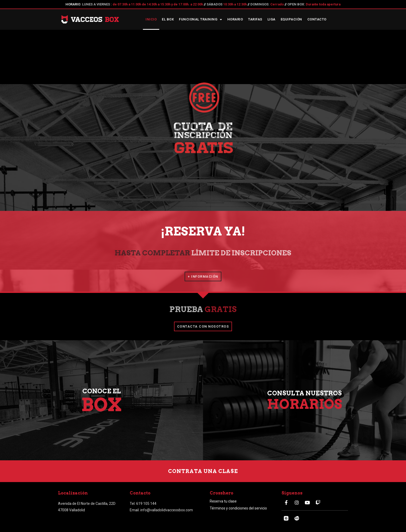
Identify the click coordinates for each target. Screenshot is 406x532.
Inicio (151, 19)
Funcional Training (201, 20)
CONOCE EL (102, 391)
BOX (102, 405)
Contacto (317, 19)
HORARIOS (304, 404)
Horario (235, 19)
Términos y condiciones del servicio (238, 508)
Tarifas (255, 19)
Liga (271, 19)
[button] (203, 276)
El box (168, 19)
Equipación (291, 19)
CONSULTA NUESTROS (304, 393)
